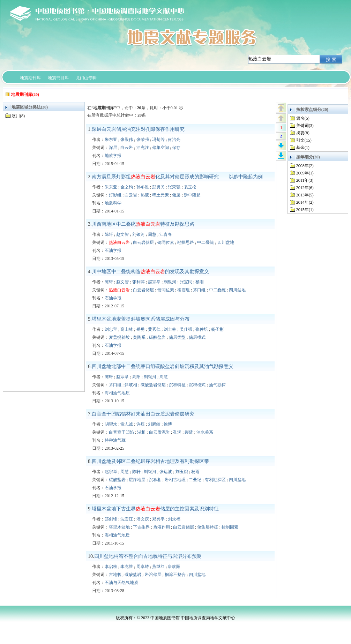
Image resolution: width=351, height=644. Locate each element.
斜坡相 (131, 385)
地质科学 (113, 203)
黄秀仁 (154, 329)
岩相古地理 (175, 480)
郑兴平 (158, 519)
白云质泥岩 (159, 432)
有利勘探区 (215, 480)
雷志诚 (127, 424)
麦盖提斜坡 (119, 337)
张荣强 (143, 140)
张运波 (166, 472)
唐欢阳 (174, 567)
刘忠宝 (111, 329)
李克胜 (127, 567)
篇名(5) (303, 118)
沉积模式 (197, 385)
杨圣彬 (217, 329)
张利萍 (139, 282)
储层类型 (177, 337)
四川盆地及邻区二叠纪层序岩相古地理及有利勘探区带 (150, 461)
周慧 (152, 234)
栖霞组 (184, 290)
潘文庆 (143, 519)
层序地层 (137, 480)
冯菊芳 (158, 140)
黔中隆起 (192, 195)
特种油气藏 (115, 440)
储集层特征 (208, 527)
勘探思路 (186, 242)
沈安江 (127, 519)
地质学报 (113, 156)
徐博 (168, 424)
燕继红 (158, 567)
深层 (113, 148)
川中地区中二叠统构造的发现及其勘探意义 (150, 272)
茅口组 (199, 290)
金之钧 (127, 187)
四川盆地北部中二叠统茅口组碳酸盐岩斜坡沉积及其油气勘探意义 (163, 366)
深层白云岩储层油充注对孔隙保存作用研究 (138, 129)
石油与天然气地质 (121, 583)
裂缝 (189, 432)
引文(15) (304, 140)
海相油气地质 (117, 393)
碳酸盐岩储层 (153, 385)
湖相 (141, 432)
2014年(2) (305, 202)
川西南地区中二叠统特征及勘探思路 (143, 224)
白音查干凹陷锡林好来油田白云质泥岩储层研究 (143, 414)
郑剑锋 (111, 519)
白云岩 (127, 148)
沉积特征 (177, 385)
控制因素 (230, 527)
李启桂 (111, 567)
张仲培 (202, 329)
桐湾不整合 (175, 575)
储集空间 (160, 148)
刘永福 (174, 519)
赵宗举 (154, 282)
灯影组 (115, 195)
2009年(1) (305, 173)
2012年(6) (305, 188)
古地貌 (115, 575)
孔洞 (177, 432)
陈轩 (109, 234)
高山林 (127, 329)
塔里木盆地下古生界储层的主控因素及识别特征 (155, 509)
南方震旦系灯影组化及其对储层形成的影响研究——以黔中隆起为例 (177, 177)
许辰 (141, 424)
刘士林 (170, 329)
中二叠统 (206, 242)
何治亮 (174, 140)
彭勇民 (158, 187)
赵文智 (122, 234)
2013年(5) (305, 195)
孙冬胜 (143, 187)
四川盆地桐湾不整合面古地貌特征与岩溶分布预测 (148, 556)
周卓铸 (143, 567)
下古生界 (141, 527)
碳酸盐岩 (157, 337)
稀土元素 (160, 195)
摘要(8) (303, 133)
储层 (176, 195)
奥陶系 (139, 337)
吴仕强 (186, 329)
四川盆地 (226, 242)
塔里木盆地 (119, 527)
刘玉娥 (182, 472)
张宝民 (186, 282)
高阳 (136, 377)
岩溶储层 (153, 575)
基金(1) (303, 148)
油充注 (143, 148)
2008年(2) (305, 166)
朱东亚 (111, 140)
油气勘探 (217, 385)
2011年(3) (305, 180)
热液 (145, 195)
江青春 (166, 234)
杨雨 (200, 282)
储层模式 (197, 337)
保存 (176, 148)
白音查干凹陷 (121, 432)
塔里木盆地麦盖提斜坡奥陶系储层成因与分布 (141, 319)
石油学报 (113, 250)
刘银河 (139, 234)
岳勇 (141, 329)
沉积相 (155, 480)
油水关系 (205, 432)
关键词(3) (305, 126)
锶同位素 (166, 242)
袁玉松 (190, 187)
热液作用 (162, 527)
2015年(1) (305, 210)
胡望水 (111, 424)
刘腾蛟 (154, 424)
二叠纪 (195, 480)
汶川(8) (18, 116)
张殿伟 (127, 140)
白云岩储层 (143, 242)
